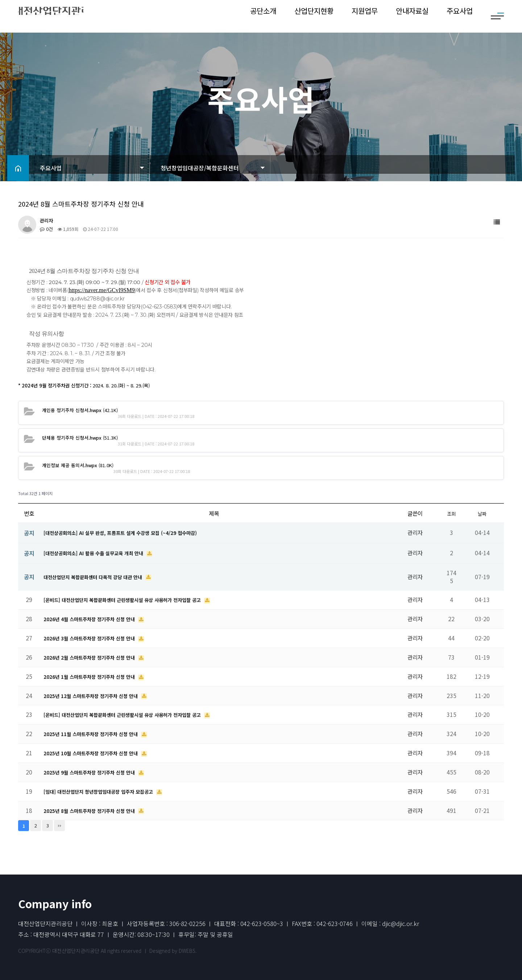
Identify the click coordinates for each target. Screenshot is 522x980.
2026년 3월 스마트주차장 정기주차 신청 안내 (97, 638)
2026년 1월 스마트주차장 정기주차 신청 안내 (97, 676)
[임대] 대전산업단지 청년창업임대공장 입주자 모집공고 (108, 791)
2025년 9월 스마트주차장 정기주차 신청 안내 (97, 772)
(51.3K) (77, 437)
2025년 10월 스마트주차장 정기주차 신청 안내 (98, 753)
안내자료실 (412, 16)
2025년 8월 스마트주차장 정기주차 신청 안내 (97, 810)
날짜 (482, 513)
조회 (451, 513)
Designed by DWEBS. (173, 951)
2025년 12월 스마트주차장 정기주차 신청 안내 (98, 695)
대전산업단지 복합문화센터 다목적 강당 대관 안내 (101, 577)
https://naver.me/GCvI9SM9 (102, 290)
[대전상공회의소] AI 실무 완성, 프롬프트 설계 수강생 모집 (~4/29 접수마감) (132, 532)
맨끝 (59, 826)
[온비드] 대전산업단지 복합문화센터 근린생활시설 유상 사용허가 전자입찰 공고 (135, 599)
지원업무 (365, 16)
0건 (46, 229)
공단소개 (263, 16)
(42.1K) (77, 410)
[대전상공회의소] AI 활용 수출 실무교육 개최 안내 (101, 553)
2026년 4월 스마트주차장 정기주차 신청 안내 (97, 619)
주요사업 (460, 16)
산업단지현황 (314, 16)
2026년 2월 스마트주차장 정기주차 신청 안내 (97, 657)
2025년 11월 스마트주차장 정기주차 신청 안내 (98, 734)
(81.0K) (75, 465)
